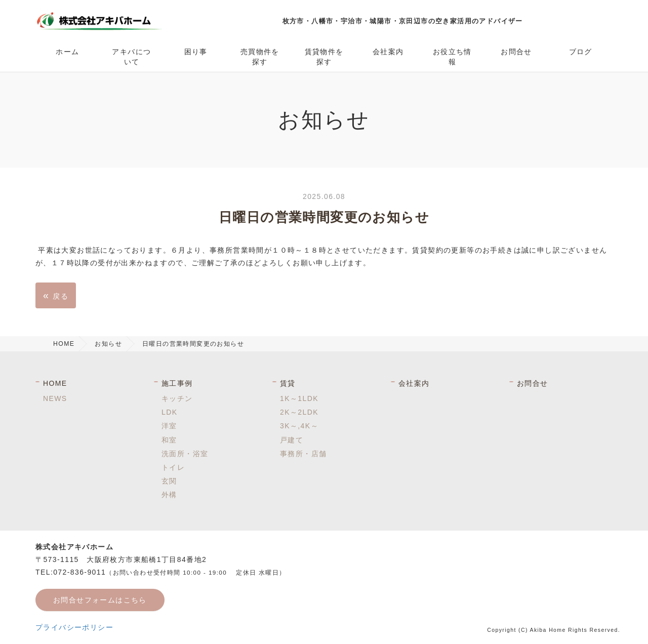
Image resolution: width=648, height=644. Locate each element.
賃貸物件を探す (324, 57)
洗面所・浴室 (185, 454)
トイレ (173, 467)
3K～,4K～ (299, 426)
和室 (169, 440)
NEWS (55, 398)
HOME (64, 344)
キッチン (177, 398)
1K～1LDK (299, 398)
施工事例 (177, 383)
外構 (169, 495)
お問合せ (516, 52)
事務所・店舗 (303, 454)
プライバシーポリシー (74, 627)
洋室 (169, 426)
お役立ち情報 (452, 57)
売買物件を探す (260, 57)
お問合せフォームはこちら (100, 600)
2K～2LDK (299, 412)
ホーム (67, 52)
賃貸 (288, 383)
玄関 (169, 481)
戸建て (292, 440)
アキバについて (131, 57)
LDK (169, 412)
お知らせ (108, 344)
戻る (56, 295)
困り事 (196, 52)
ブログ (581, 52)
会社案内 (388, 52)
